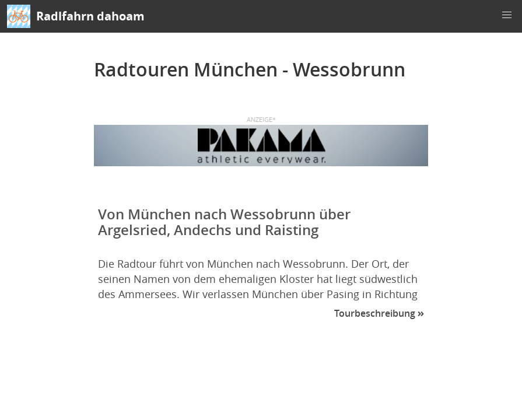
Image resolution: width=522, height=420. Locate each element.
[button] (507, 15)
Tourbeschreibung (379, 313)
